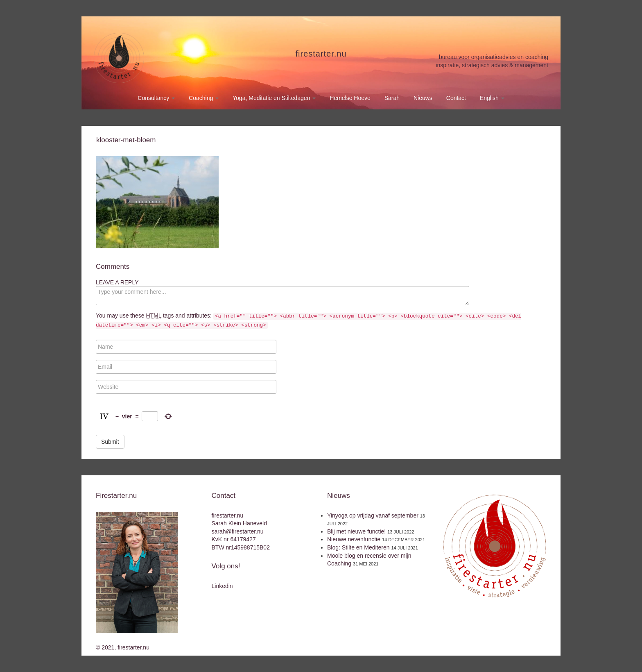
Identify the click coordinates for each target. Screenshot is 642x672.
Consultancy (156, 98)
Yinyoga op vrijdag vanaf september (373, 515)
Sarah (392, 98)
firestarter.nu (321, 54)
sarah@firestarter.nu (238, 531)
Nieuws (423, 98)
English (492, 98)
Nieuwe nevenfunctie (354, 539)
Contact (456, 98)
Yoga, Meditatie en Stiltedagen (274, 98)
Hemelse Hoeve (350, 98)
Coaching (204, 98)
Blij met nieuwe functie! (356, 531)
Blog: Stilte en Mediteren (358, 547)
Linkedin (222, 586)
